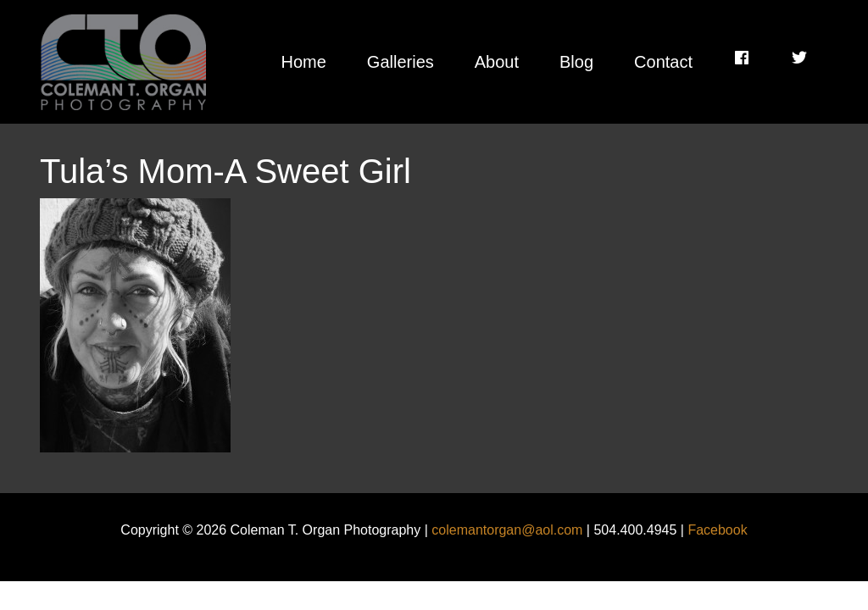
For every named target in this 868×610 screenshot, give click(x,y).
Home (303, 62)
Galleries (401, 62)
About (497, 62)
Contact (663, 62)
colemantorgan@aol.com (507, 530)
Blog (576, 62)
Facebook (717, 530)
